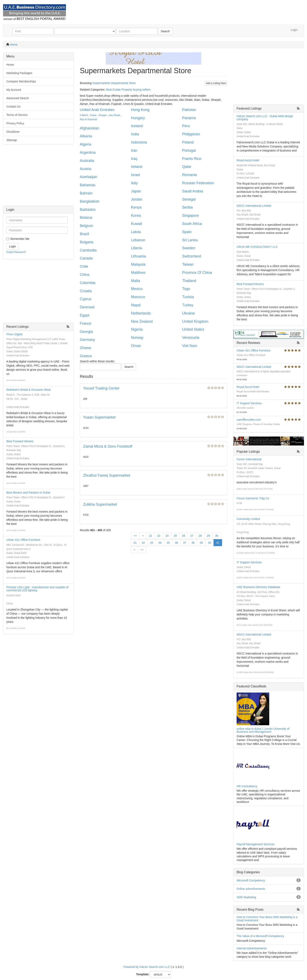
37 (185, 543)
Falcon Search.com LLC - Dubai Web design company (265, 118)
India (135, 134)
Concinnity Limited (248, 519)
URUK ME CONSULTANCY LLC (257, 247)
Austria (86, 169)
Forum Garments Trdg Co (253, 498)
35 (168, 543)
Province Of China (197, 273)
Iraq (134, 159)
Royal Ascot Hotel (248, 160)
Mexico (137, 289)
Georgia (86, 332)
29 (208, 536)
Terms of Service (17, 115)
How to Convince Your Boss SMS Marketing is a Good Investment (267, 919)
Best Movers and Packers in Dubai (28, 493)
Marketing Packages (19, 73)
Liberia (137, 248)
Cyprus (86, 299)
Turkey (188, 305)
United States (193, 329)
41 (218, 543)
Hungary (138, 118)
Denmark (87, 307)
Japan (136, 191)
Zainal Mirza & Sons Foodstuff (108, 446)
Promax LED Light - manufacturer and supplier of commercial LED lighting (37, 589)
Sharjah (103, 115)
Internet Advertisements (252, 948)
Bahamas (88, 185)
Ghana (85, 348)
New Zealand (142, 321)
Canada (86, 258)
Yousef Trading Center (101, 388)
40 (210, 543)
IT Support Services (249, 403)
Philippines (191, 134)
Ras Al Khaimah (88, 119)
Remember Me (20, 239)
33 (152, 543)
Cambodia (88, 250)
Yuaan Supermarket (99, 417)
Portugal (189, 150)
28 (200, 536)
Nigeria (137, 329)
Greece (86, 356)
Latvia (136, 232)
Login (294, 30)
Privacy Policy (15, 123)
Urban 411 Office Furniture (23, 540)
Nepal (136, 305)
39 (201, 543)
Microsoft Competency (251, 880)
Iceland (137, 126)
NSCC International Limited (254, 206)
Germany (87, 340)
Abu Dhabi (114, 115)
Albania (86, 136)
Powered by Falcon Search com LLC (147, 967)
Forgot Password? (16, 252)
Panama (189, 118)
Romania (189, 175)
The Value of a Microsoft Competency (260, 936)
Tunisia (188, 297)
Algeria (86, 144)
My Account (14, 90)
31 (135, 543)
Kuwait (137, 224)
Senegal (189, 199)
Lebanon (138, 240)
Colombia (88, 283)
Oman (136, 346)
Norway (137, 338)
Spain (187, 232)
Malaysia (138, 264)
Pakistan (189, 110)
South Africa (192, 224)
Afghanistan (90, 128)
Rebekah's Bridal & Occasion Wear (29, 390)
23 (159, 536)
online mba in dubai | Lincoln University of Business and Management (263, 730)
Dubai (93, 115)
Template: (143, 974)
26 (184, 536)
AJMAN (84, 115)
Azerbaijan (88, 177)
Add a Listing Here (216, 83)
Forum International (249, 459)
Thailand (189, 281)
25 (175, 536)
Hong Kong (140, 110)
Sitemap (12, 140)
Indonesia (139, 142)
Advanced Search (18, 98)
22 (150, 536)
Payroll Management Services (256, 844)
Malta (136, 281)
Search (165, 31)
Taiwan (188, 264)
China (85, 275)
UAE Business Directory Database (258, 587)
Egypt (85, 315)
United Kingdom (195, 321)
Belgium (86, 226)
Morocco (138, 297)
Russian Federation (198, 183)
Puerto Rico (192, 159)
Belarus (86, 218)
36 (177, 543)
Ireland (137, 167)
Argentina (88, 153)
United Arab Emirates (97, 110)
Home (14, 45)
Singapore (190, 216)
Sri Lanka (190, 240)
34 (160, 543)
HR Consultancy (247, 786)
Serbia (187, 207)
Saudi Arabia (192, 191)
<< (135, 536)
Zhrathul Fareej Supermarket (107, 475)
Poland (188, 142)
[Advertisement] (38, 177)
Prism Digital (14, 334)
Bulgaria (87, 242)
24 (167, 536)
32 (143, 543)
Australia (87, 161)
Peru (186, 126)
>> (142, 550)
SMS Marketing (246, 897)
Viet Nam (190, 346)
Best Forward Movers (20, 441)
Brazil (84, 234)
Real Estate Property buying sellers (128, 90)
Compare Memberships (21, 81)
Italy (134, 183)
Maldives (138, 273)
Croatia (86, 291)
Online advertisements (251, 889)
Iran (134, 150)
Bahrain (86, 193)
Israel (136, 175)
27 (192, 536)
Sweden (189, 248)
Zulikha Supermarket (100, 504)
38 (193, 543)
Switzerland (192, 256)
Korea (136, 216)
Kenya (136, 207)
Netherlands (141, 313)
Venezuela (191, 338)
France (86, 323)
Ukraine (188, 313)
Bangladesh (90, 201)
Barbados (88, 210)
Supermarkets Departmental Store (114, 83)
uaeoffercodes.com (249, 420)
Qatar (187, 167)
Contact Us (13, 107)
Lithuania (138, 256)
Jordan (137, 199)
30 (217, 536)
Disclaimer (13, 132)
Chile (84, 266)
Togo (186, 289)
